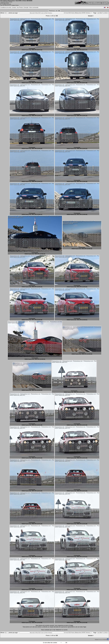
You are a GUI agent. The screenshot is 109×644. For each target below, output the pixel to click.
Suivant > (91, 16)
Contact (14, 7)
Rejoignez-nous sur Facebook (102, 640)
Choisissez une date (54, 11)
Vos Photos (20, 7)
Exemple (26, 7)
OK (66, 643)
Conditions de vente (6, 7)
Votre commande (34, 7)
